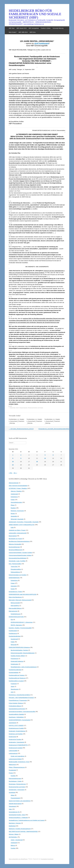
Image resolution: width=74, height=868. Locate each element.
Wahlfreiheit (12, 826)
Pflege (13, 505)
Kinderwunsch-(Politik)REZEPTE (18, 745)
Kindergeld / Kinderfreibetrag (17, 731)
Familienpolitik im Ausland (16, 681)
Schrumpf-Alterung (58, 28)
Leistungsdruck (13, 753)
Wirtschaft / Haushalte (17, 519)
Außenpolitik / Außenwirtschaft (17, 533)
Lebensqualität (13, 751)
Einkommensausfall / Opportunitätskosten (23, 653)
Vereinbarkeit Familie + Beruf (17, 815)
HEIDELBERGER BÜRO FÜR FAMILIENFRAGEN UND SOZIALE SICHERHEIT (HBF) (35, 14)
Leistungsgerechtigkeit (15, 759)
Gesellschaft (14, 639)
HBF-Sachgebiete (34, 28)
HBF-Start (12, 28)
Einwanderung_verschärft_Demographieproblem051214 (55, 429)
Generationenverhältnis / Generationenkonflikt (22, 712)
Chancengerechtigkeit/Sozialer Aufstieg (20, 555)
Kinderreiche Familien (15, 739)
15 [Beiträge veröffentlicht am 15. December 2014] (13, 462)
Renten (13, 513)
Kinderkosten (15, 664)
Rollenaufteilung (15, 572)
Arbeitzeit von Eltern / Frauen (17, 530)
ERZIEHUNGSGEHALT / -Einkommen (22, 622)
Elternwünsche (13, 611)
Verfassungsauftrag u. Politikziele (18, 818)
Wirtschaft (14, 645)
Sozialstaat (12, 792)
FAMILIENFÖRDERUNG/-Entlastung (19, 647)
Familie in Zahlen (46, 28)
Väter (10, 809)
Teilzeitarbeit (12, 806)
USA (12, 692)
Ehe (12, 619)
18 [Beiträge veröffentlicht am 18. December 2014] (37, 462)
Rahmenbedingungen (15, 778)
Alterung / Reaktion (16, 491)
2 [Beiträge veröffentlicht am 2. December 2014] (21, 455)
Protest (11, 773)
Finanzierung (14, 659)
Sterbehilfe (14, 516)
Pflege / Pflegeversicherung (17, 767)
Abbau (13, 795)
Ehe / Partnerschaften (15, 564)
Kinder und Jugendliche (17, 756)
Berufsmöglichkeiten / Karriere (19, 650)
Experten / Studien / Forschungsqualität (20, 628)
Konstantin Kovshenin (47, 859)
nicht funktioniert (42, 43)
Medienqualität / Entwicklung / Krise (19, 762)
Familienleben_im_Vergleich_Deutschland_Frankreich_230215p (52, 421)
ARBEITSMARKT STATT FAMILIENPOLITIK (21, 525)
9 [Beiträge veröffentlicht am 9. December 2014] (21, 458)
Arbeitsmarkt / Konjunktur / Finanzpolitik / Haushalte (24, 522)
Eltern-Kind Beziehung (15, 597)
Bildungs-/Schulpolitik (15, 544)
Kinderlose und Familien (16, 734)
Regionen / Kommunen (17, 511)
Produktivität (12, 770)
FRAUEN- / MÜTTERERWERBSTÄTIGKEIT (21, 698)
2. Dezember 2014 (14, 408)
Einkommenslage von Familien (18, 575)
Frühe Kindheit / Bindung (16, 703)
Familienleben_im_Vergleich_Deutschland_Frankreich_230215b (34, 421)
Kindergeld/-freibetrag (17, 661)
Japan (12, 686)
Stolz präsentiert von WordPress (18, 859)
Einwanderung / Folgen (15, 592)
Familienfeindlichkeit (15, 636)
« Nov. (11, 473)
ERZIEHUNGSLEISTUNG (16, 617)
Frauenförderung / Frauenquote (18, 700)
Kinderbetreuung (15, 614)
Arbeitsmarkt (14, 494)
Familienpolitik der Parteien (17, 675)
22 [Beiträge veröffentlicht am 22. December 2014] (13, 465)
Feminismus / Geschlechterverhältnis (19, 695)
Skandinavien (15, 689)
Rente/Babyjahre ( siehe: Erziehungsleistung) (24, 667)
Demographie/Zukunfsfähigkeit (17, 558)
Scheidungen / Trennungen (16, 790)
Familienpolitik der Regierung (17, 678)
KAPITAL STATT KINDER (16, 725)
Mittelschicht (12, 765)
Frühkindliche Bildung (15, 706)
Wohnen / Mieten (14, 834)
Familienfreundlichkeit (15, 670)
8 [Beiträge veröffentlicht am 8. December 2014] (13, 458)
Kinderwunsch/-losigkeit (16, 748)
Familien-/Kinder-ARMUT (18, 656)
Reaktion (13, 508)
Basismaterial (24, 408)
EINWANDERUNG (14, 578)
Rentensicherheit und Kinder (36, 408)
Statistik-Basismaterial (15, 804)
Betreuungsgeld (15, 603)
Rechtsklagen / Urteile (15, 781)
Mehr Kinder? (13, 32)
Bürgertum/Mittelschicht (15, 550)
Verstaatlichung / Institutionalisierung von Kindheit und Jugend (27, 820)
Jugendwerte (12, 723)
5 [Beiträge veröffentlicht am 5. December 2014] (45, 455)
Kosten (13, 589)
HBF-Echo (33, 32)
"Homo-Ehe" (14, 566)
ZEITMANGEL (13, 837)
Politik (12, 642)
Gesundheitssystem (16, 502)
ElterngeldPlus (15, 606)
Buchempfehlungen (14, 547)
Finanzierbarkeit (15, 798)
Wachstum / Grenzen (15, 823)
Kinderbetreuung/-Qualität (16, 728)
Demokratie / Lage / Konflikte (17, 561)
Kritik (12, 527)
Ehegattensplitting (16, 569)
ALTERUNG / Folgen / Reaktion (18, 488)
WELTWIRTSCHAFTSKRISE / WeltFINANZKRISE (23, 831)
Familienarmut (13, 633)
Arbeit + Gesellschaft (17, 840)
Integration (14, 586)
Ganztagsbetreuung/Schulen (17, 709)
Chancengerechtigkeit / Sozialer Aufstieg (20, 553)
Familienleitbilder (14, 672)
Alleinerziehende (14, 483)
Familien (13, 776)
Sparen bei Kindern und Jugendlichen (20, 801)
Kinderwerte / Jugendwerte (16, 742)
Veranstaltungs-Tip (14, 812)
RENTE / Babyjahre (16, 625)
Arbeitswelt (14, 843)
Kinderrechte (12, 737)
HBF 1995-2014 (23, 32)
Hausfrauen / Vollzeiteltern (16, 717)
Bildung (13, 845)
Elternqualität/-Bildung (15, 608)
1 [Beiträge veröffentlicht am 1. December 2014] (13, 455)
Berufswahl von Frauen (15, 539)
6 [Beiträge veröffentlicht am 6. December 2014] (53, 455)
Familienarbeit (13, 631)
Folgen (13, 500)
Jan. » (15, 473)
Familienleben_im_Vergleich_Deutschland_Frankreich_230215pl (16, 421)
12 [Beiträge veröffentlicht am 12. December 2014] (45, 458)
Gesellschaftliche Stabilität (16, 714)
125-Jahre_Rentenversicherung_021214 (21, 429)
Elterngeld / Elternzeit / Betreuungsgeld (20, 600)
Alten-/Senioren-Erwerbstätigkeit (18, 486)
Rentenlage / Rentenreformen (17, 784)
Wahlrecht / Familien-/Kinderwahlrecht (20, 829)
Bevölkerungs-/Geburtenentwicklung (19, 541)
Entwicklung (14, 497)
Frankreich (14, 684)
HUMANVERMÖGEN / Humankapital (19, 720)
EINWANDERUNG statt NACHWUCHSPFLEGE (22, 594)
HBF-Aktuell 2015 (22, 28)
